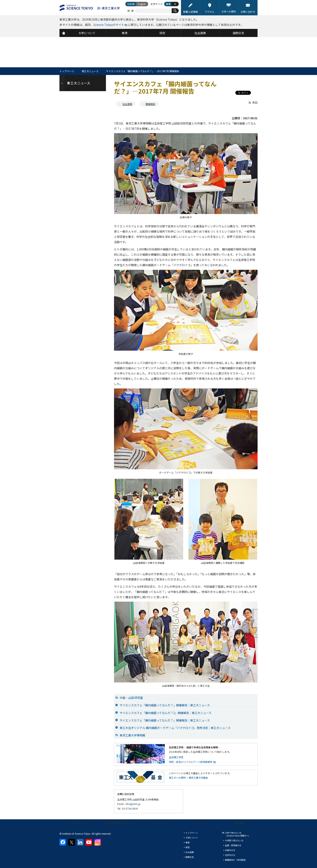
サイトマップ (160, 823)
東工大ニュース (90, 71)
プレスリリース (200, 823)
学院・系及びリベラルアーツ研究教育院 (191, 762)
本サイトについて (80, 823)
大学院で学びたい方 (234, 840)
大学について (192, 838)
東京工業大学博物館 (132, 735)
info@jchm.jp (133, 804)
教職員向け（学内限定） (236, 860)
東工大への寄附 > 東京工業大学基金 (188, 778)
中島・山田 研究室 (131, 698)
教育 (188, 842)
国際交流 (190, 857)
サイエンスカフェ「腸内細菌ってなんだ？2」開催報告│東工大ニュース (166, 713)
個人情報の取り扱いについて (120, 823)
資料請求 (239, 823)
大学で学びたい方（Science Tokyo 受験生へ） (238, 834)
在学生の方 (230, 855)
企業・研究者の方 (233, 845)
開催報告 (150, 104)
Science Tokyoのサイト (109, 25)
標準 (168, 4)
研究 (188, 847)
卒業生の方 (230, 850)
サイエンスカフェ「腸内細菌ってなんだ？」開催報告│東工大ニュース (165, 705)
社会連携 (127, 104)
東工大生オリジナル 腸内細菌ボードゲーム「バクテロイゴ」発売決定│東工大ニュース (175, 728)
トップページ (67, 71)
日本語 (131, 4)
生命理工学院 (176, 757)
